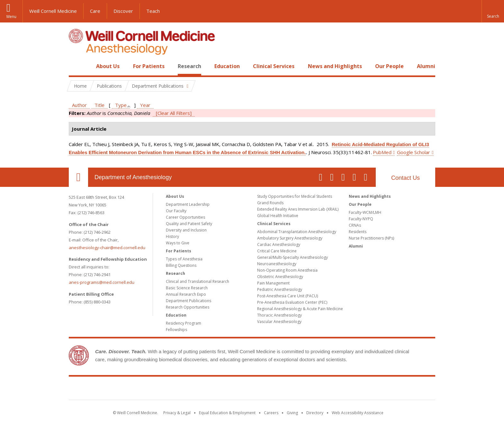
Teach (153, 11)
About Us (108, 66)
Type (121, 105)
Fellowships (176, 330)
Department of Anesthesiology (133, 177)
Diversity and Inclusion (186, 230)
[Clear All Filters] (174, 113)
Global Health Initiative (278, 216)
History (172, 236)
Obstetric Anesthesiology (280, 277)
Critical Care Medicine (277, 251)
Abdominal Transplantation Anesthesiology (297, 232)
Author (79, 105)
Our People (389, 66)
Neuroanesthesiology (277, 264)
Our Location (78, 177)
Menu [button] (11, 17)
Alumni (426, 66)
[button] (493, 11)
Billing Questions (181, 265)
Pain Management (273, 283)
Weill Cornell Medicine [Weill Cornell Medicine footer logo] (252, 389)
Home (76, 66)
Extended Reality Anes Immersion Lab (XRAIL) (298, 209)
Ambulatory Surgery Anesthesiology (290, 238)
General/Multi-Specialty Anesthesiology (292, 257)
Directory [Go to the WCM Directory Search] (315, 413)
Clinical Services (274, 66)
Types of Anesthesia (184, 259)
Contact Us (405, 178)
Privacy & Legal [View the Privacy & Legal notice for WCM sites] (177, 413)
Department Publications (189, 301)
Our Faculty (176, 211)
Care (95, 11)
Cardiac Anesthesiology (279, 245)
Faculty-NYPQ (361, 219)
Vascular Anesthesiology (279, 322)
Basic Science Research (187, 288)
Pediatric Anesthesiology (280, 289)
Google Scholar (414, 152)
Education (227, 66)
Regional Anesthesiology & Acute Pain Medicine (300, 309)
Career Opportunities (185, 217)
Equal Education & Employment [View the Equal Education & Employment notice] (227, 413)
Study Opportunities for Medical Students (295, 196)
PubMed (382, 152)
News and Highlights (335, 66)
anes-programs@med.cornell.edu (102, 282)
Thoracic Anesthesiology (279, 315)
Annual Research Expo (186, 294)
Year (145, 105)
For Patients (149, 66)
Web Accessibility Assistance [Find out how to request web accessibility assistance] (358, 413)
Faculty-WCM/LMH (365, 212)
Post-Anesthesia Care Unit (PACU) (288, 296)
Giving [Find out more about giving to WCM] (292, 413)
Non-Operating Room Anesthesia (287, 270)
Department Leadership (188, 204)
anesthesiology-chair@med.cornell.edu (107, 248)
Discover (123, 11)
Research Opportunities (188, 307)
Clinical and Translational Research (198, 281)
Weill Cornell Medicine (53, 11)
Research (189, 66)
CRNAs (355, 225)
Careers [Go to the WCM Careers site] (271, 413)
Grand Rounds (270, 203)
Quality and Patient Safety (189, 224)
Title (99, 105)
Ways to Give (178, 243)
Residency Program (184, 323)
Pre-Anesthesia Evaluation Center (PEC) (292, 302)
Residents (358, 232)
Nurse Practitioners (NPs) (371, 238)
